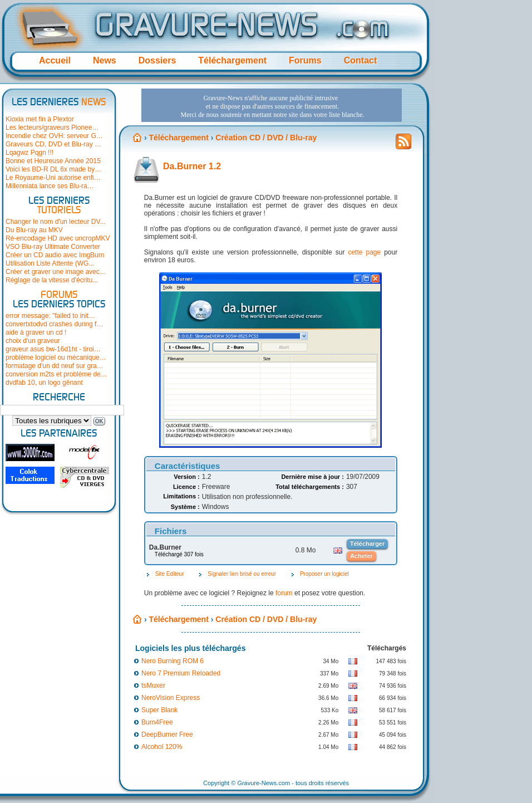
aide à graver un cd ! (36, 332)
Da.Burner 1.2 (192, 166)
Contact (361, 60)
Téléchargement (232, 60)
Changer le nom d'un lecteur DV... (55, 222)
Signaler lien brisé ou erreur (242, 574)
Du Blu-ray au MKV (34, 230)
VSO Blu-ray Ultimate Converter (53, 247)
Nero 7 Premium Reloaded (181, 673)
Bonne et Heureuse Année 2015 (53, 161)
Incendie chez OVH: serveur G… (54, 136)
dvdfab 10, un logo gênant (44, 383)
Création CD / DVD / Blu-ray (266, 619)
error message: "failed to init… (50, 316)
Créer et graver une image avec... (55, 272)
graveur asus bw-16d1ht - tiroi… (53, 349)
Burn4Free (157, 722)
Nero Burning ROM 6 (173, 661)
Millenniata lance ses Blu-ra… (50, 186)
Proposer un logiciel (324, 574)
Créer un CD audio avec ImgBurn (55, 255)
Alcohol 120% (162, 747)
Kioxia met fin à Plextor (40, 119)
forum (284, 593)
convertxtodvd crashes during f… (54, 324)
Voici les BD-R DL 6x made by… (53, 169)
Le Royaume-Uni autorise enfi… (53, 178)
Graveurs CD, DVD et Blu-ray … (53, 144)
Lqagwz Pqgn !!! (29, 153)
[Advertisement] (175, 122)
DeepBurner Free (167, 735)
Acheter (361, 556)
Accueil (55, 60)
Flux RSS (403, 145)
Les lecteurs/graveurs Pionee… (52, 128)
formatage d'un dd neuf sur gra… (55, 366)
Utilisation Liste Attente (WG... (50, 263)
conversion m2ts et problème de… (56, 374)
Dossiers (157, 60)
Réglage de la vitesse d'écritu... (52, 280)
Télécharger (367, 544)
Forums (305, 60)
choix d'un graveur (33, 341)
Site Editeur (170, 574)
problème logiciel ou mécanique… (56, 358)
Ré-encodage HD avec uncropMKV (58, 238)
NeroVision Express (171, 698)
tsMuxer (153, 686)
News (105, 60)
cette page (364, 252)
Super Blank (159, 710)
